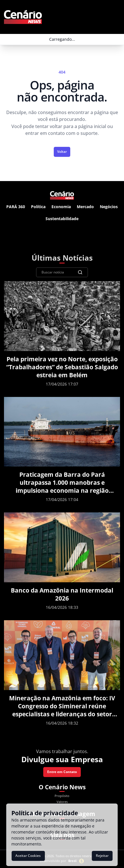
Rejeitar (102, 856)
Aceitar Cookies (28, 856)
